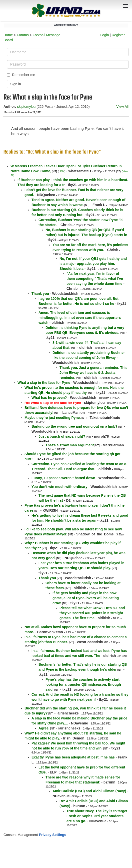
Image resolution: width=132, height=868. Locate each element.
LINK (62, 171)
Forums (23, 35)
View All (122, 107)
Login (104, 35)
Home (8, 35)
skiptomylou (26, 107)
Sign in (16, 84)
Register (118, 35)
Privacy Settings (53, 835)
